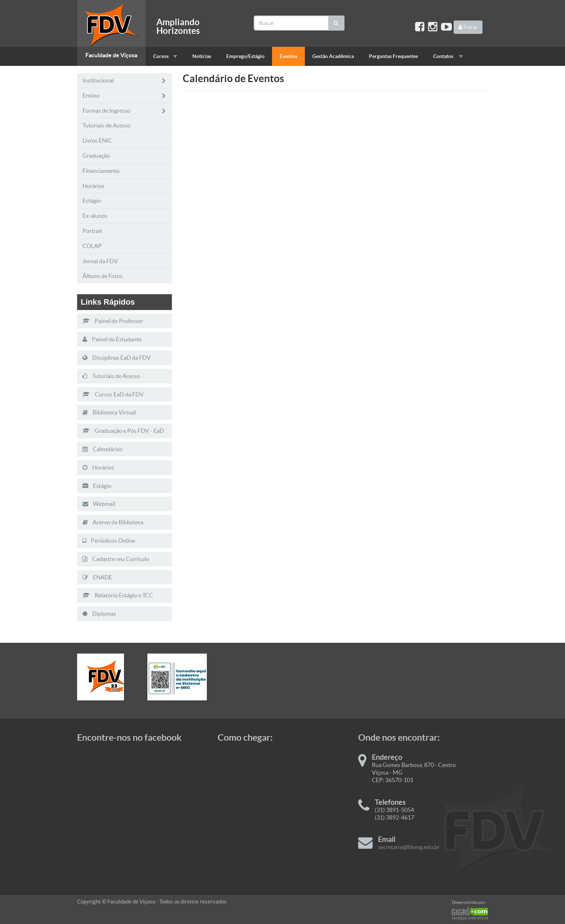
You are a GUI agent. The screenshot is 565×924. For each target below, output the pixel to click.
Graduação (96, 156)
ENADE (97, 577)
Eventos (288, 56)
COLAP (92, 246)
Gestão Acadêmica (333, 56)
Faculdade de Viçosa (111, 55)
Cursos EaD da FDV (113, 394)
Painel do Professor (113, 321)
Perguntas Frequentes (393, 56)
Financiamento (101, 171)
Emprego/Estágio (245, 56)
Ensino (124, 96)
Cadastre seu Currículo (116, 559)
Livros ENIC (97, 140)
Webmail (99, 504)
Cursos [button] (165, 56)
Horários (94, 186)
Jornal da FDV (100, 261)
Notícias (202, 56)
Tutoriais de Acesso (106, 125)
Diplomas (99, 614)
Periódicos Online (109, 541)
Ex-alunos (95, 216)
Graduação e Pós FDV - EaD (123, 431)
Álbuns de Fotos (103, 276)
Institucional (124, 80)
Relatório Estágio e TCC (118, 595)
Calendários (103, 449)
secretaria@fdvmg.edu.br (409, 847)
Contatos (448, 56)
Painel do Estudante (112, 339)
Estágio (92, 201)
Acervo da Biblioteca (113, 522)
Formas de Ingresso (124, 111)
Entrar (468, 27)
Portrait (92, 231)
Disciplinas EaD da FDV (117, 358)
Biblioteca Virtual (109, 412)
